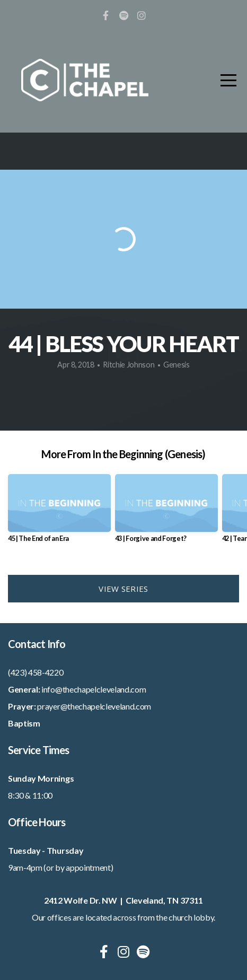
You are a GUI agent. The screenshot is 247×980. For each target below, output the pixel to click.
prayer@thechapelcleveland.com (94, 706)
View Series (123, 589)
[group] (59, 512)
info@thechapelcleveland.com (94, 689)
